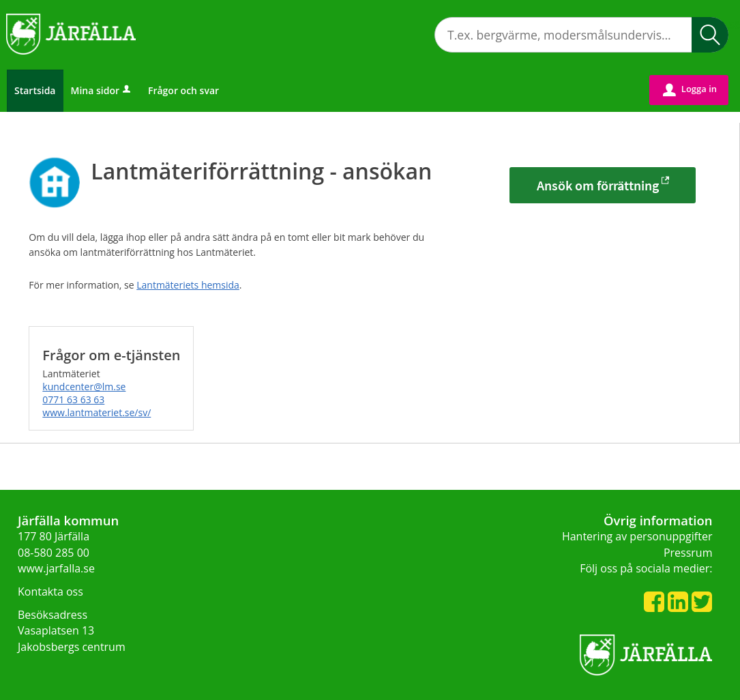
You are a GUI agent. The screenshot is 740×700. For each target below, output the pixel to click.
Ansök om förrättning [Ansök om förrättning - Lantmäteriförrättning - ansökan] (598, 185)
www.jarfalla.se (56, 568)
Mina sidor (102, 90)
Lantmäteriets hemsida (188, 285)
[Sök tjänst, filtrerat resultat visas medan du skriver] (581, 35)
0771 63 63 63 (73, 399)
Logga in (690, 89)
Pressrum (688, 553)
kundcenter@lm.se (84, 387)
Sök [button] (710, 35)
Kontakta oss (50, 592)
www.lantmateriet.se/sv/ (97, 412)
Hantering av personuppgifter (637, 536)
